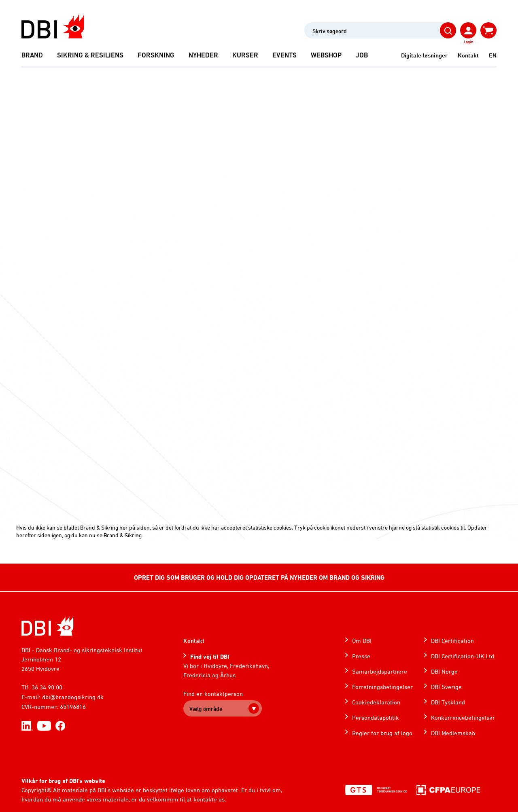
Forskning (156, 55)
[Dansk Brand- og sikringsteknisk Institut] (53, 27)
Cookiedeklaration (376, 702)
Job (362, 55)
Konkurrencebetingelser (463, 718)
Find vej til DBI (210, 656)
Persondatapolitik (376, 718)
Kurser (245, 55)
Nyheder (203, 55)
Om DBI (362, 641)
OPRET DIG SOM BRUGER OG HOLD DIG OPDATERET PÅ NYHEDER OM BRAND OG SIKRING (259, 577)
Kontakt (468, 55)
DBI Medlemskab (453, 733)
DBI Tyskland (448, 702)
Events (284, 55)
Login (468, 42)
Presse (361, 656)
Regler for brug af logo (382, 733)
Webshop (326, 55)
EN (493, 55)
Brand (32, 55)
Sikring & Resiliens (90, 55)
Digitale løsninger (424, 55)
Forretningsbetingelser (382, 687)
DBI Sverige (446, 687)
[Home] (48, 626)
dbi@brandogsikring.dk (73, 697)
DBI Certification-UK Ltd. (463, 656)
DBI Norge (444, 671)
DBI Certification (452, 641)
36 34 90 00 (47, 687)
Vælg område (206, 709)
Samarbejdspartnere (380, 671)
